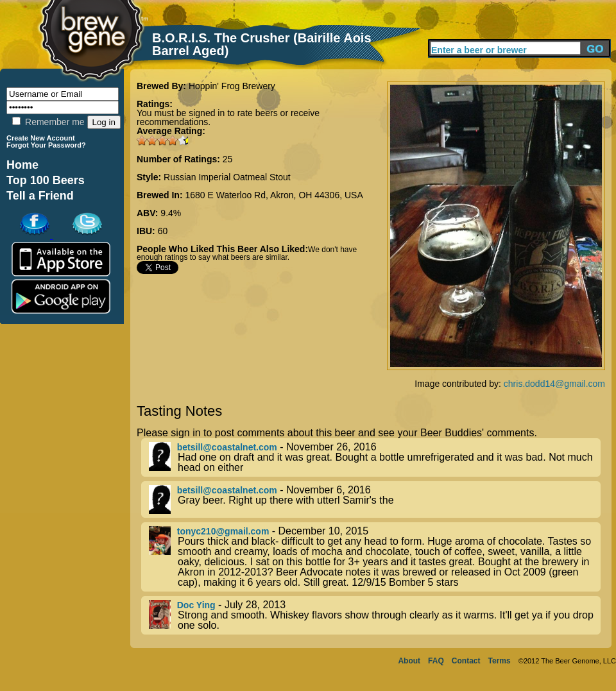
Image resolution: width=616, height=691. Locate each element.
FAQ (436, 661)
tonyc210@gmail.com (223, 531)
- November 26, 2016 (375, 457)
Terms (500, 661)
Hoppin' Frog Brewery (232, 86)
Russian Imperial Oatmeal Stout (227, 177)
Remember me (48, 122)
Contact (466, 661)
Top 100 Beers (46, 180)
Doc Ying (196, 605)
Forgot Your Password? (46, 145)
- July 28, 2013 (375, 615)
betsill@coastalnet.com (227, 447)
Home (22, 165)
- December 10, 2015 (375, 557)
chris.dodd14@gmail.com (554, 384)
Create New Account (41, 138)
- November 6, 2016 (375, 499)
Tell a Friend (40, 196)
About (409, 661)
